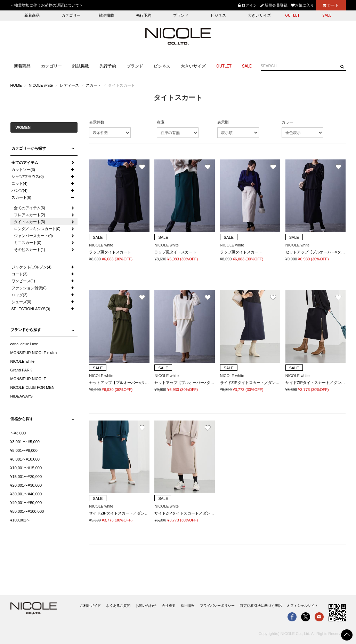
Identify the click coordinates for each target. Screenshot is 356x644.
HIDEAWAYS (22, 396)
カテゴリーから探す (29, 148)
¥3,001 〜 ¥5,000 (25, 442)
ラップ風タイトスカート (110, 252)
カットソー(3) (23, 170)
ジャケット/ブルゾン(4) (32, 267)
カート (331, 5)
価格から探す (22, 419)
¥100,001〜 (20, 520)
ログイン (248, 5)
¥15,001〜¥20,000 (26, 477)
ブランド (181, 15)
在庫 (161, 122)
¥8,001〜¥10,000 (25, 459)
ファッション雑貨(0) (29, 288)
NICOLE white (41, 85)
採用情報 (188, 606)
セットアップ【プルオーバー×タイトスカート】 (130, 383)
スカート (94, 85)
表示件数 (97, 122)
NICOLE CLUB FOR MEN (33, 387)
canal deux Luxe (24, 344)
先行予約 (144, 15)
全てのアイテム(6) (30, 208)
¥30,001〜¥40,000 (26, 494)
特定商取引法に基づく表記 (261, 606)
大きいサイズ (259, 15)
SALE (327, 15)
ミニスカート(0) (28, 243)
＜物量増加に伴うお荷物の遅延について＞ (47, 5)
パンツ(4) (19, 190)
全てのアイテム (25, 163)
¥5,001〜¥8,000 (24, 450)
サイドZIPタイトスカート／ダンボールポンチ (259, 383)
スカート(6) (21, 197)
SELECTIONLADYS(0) (31, 309)
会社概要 (169, 606)
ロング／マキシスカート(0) (37, 229)
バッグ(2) (19, 295)
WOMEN (23, 127)
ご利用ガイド (90, 606)
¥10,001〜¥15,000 (26, 468)
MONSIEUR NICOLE (28, 379)
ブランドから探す (26, 330)
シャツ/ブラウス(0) (28, 176)
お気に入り (302, 5)
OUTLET (292, 15)
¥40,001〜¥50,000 (26, 503)
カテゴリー (71, 15)
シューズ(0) (21, 302)
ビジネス (218, 15)
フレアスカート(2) (30, 215)
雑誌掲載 (106, 15)
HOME (16, 85)
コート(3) (19, 274)
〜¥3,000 (18, 433)
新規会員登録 (274, 5)
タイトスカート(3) (30, 222)
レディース (69, 85)
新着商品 (32, 15)
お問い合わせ (146, 606)
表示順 (223, 122)
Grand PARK (21, 370)
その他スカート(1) (30, 250)
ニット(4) (19, 183)
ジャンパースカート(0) (33, 236)
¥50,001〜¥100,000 (27, 511)
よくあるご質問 (118, 606)
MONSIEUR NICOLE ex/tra (34, 353)
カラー (287, 122)
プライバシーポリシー (217, 606)
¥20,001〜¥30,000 (26, 485)
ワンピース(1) (23, 281)
